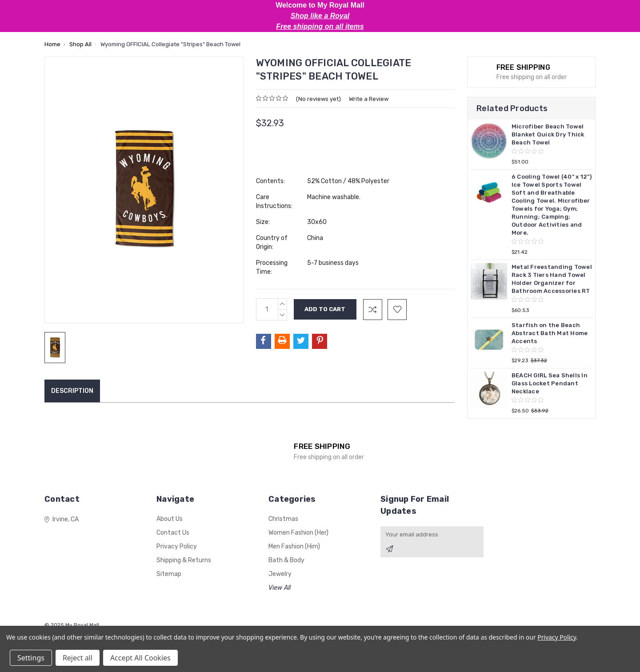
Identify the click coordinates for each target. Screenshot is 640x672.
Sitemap (169, 574)
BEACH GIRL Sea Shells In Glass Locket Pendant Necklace (550, 383)
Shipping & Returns (184, 560)
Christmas (283, 519)
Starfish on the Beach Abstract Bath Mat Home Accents (550, 333)
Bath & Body (286, 560)
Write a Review (369, 99)
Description (72, 391)
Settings (31, 658)
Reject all (78, 658)
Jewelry (280, 574)
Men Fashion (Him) (294, 546)
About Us (170, 519)
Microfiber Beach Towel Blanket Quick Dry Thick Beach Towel (548, 134)
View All (280, 588)
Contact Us (173, 533)
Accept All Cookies (140, 658)
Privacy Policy (177, 546)
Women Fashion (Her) (298, 533)
